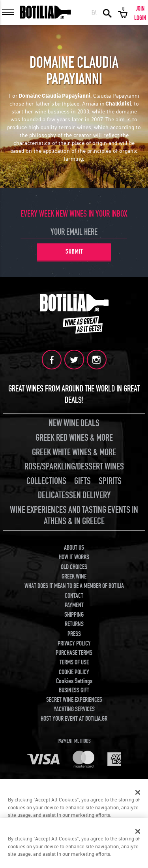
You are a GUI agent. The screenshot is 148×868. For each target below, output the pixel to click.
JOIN (140, 9)
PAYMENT (74, 605)
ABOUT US (74, 548)
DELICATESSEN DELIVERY (74, 495)
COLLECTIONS (46, 481)
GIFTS (82, 481)
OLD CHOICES (74, 567)
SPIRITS (110, 481)
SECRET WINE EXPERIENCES (74, 700)
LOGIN (140, 18)
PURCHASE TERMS (74, 653)
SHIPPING (74, 615)
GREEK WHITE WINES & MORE (74, 452)
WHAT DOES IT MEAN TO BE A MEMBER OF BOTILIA (74, 586)
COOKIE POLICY (74, 672)
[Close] (138, 792)
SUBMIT (74, 252)
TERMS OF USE (74, 662)
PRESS (74, 634)
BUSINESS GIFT (74, 690)
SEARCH (107, 13)
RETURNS (74, 624)
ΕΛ (94, 13)
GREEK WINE (74, 577)
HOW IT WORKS (74, 557)
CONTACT (74, 596)
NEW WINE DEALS (74, 423)
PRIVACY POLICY (74, 644)
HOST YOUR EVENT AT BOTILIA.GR (74, 719)
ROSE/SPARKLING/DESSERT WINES (74, 466)
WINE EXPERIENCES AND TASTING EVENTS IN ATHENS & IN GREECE (74, 516)
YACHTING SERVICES (74, 709)
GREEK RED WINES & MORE (74, 438)
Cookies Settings (74, 681)
